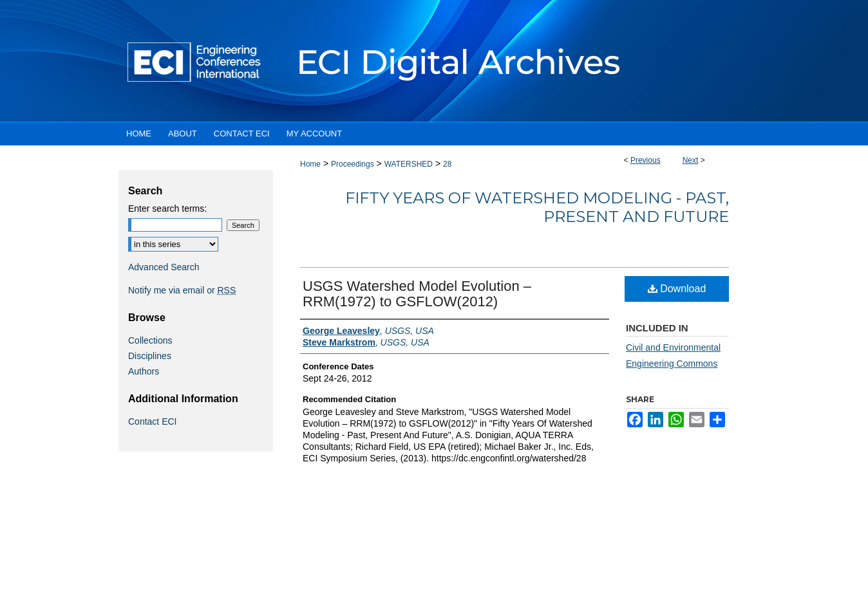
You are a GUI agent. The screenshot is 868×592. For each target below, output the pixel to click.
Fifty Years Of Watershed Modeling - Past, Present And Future (537, 207)
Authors (144, 371)
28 (447, 164)
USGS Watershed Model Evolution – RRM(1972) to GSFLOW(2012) (417, 294)
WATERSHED (409, 164)
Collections (150, 340)
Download (677, 289)
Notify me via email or (182, 290)
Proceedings (353, 164)
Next (691, 160)
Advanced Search (164, 267)
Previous (646, 160)
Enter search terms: (167, 208)
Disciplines (150, 356)
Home (310, 164)
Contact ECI (152, 421)
